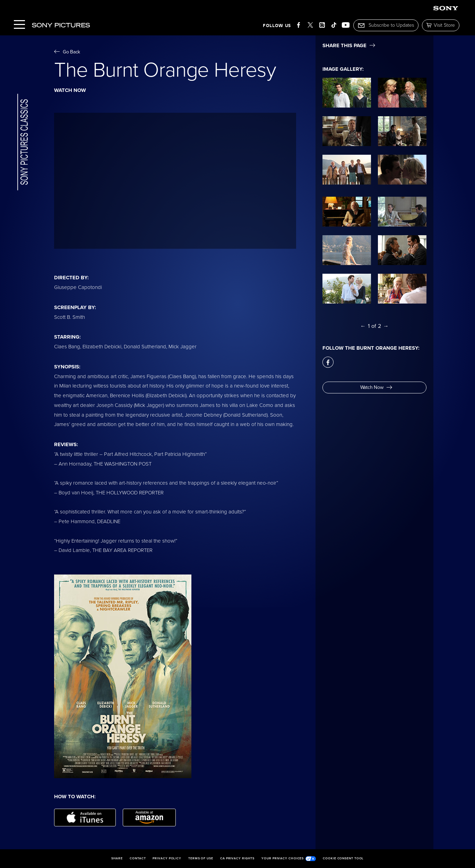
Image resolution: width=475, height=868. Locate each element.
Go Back (67, 52)
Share (117, 859)
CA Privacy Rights (237, 859)
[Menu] (19, 25)
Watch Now (376, 387)
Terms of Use (201, 859)
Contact (138, 859)
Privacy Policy (167, 859)
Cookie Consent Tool (343, 859)
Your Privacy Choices (289, 859)
